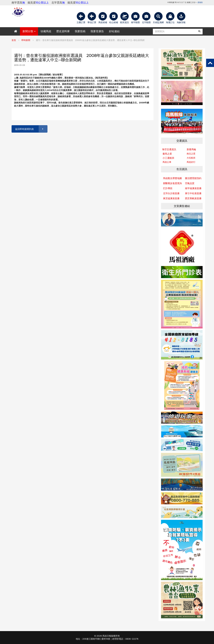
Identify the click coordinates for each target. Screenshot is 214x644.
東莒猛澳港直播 (171, 198)
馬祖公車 (167, 162)
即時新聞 (26, 40)
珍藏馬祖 (46, 31)
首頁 (14, 40)
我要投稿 (80, 31)
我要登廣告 (97, 31)
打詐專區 (168, 188)
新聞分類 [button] (29, 31)
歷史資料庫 (63, 31)
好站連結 (114, 31)
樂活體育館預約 (193, 178)
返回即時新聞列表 (31, 129)
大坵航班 (191, 158)
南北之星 (191, 154)
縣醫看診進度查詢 (172, 183)
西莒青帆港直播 (193, 198)
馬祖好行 (191, 162)
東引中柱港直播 (193, 193)
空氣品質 (190, 183)
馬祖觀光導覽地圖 (172, 178)
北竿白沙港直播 (171, 193)
